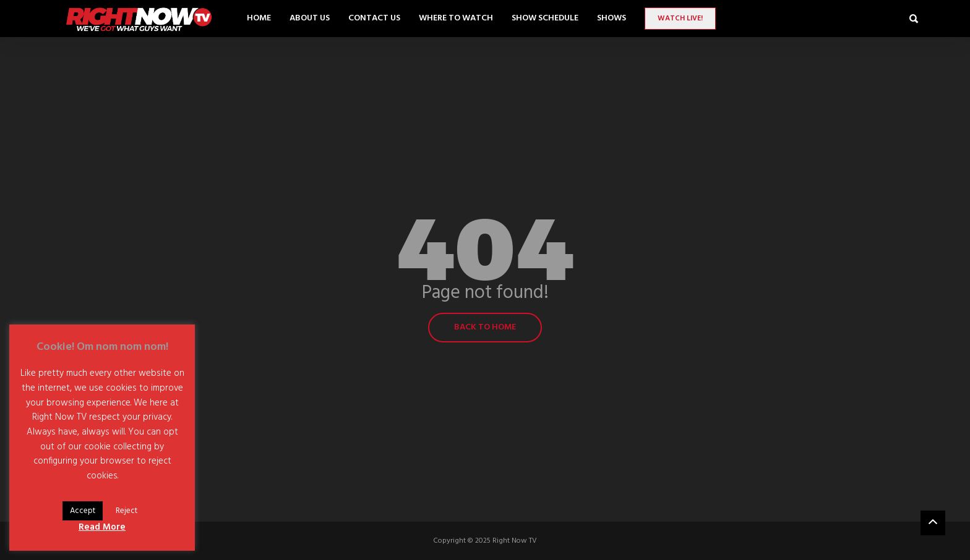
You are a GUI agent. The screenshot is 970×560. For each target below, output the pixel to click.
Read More (102, 527)
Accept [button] (83, 511)
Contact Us (374, 18)
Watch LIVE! (680, 19)
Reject (127, 511)
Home (259, 18)
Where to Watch (456, 18)
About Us (310, 18)
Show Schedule (545, 18)
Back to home (485, 327)
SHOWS (612, 18)
